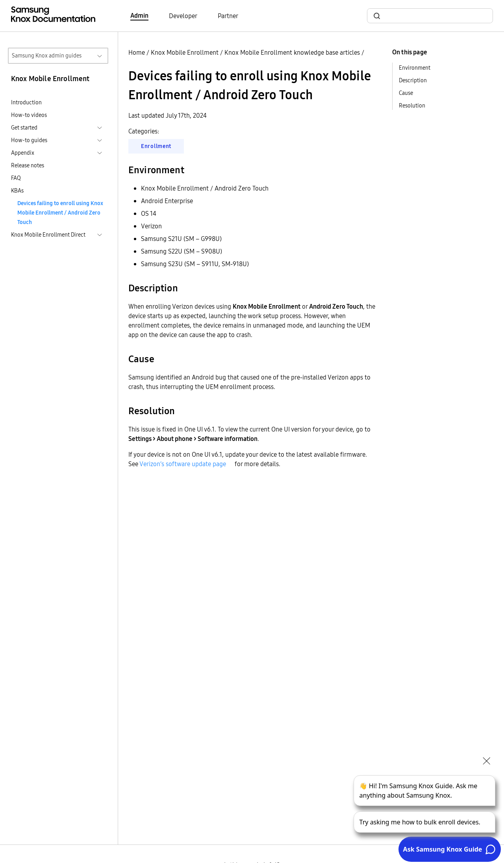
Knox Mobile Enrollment (185, 52)
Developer (183, 16)
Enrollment (156, 146)
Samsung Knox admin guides (47, 56)
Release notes (28, 165)
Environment (415, 68)
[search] (435, 16)
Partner (228, 16)
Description (413, 80)
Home (137, 52)
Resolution (412, 106)
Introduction (26, 102)
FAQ (16, 178)
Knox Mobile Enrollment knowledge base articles (292, 52)
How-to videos (29, 115)
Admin (139, 15)
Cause (406, 93)
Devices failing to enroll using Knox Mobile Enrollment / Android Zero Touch (60, 213)
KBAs (17, 191)
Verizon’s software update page (183, 464)
